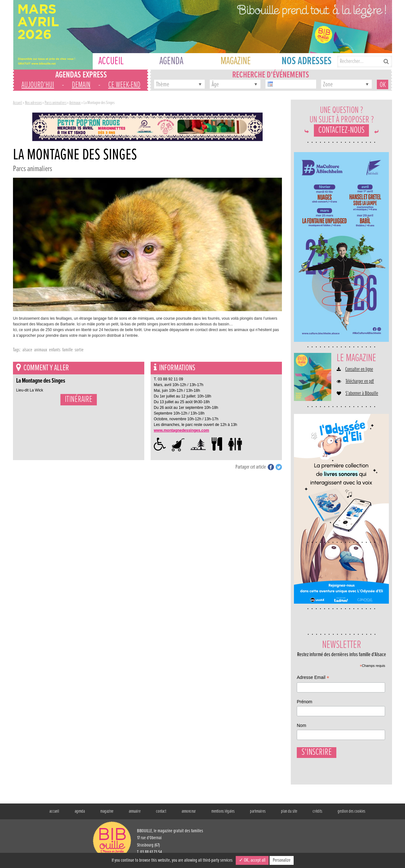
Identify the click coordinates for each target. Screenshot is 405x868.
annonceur (189, 815)
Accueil (18, 103)
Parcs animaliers (56, 103)
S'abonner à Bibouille (362, 394)
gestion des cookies (351, 815)
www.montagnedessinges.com (181, 430)
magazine (107, 815)
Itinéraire (79, 400)
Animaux (75, 103)
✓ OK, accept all (252, 860)
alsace (27, 350)
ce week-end (124, 85)
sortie (79, 350)
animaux (41, 350)
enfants (55, 350)
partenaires (258, 815)
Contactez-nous (341, 130)
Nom (302, 725)
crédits (317, 815)
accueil (54, 815)
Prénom (305, 702)
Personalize (282, 860)
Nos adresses (33, 103)
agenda (80, 815)
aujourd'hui (38, 85)
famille (68, 350)
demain (81, 85)
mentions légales (223, 815)
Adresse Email (313, 678)
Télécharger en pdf (360, 382)
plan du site (289, 815)
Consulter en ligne (359, 370)
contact (161, 815)
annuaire (135, 815)
